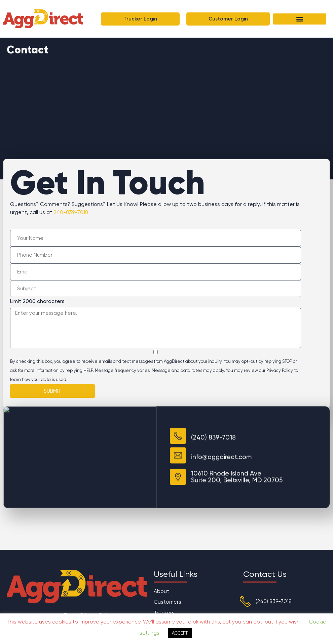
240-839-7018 (71, 212)
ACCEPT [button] (180, 633)
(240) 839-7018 (274, 601)
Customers (168, 602)
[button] (300, 19)
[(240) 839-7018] (245, 601)
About (161, 591)
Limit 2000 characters (37, 301)
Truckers (164, 613)
